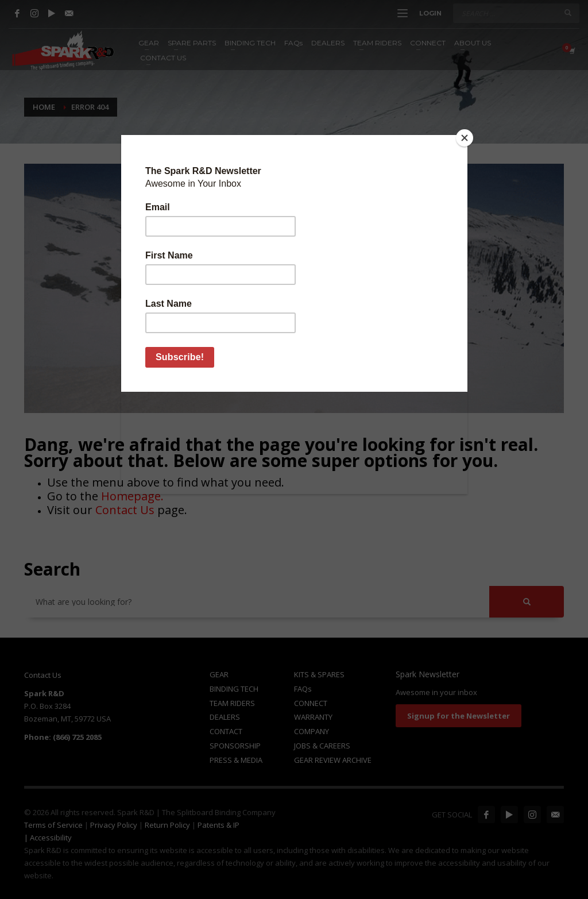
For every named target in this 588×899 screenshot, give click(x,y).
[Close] (465, 138)
